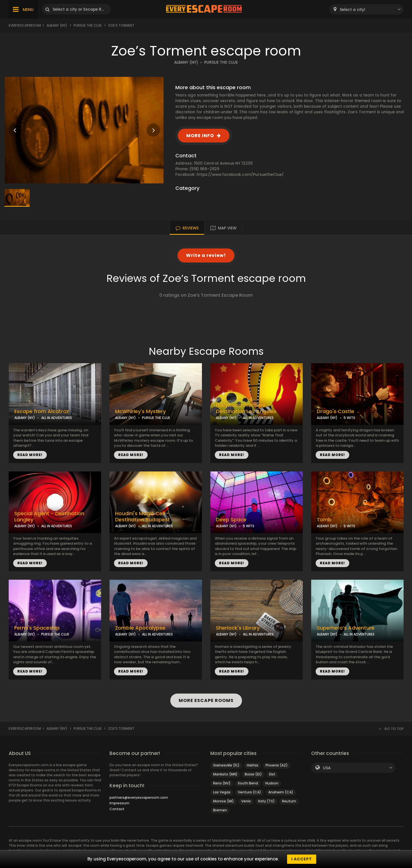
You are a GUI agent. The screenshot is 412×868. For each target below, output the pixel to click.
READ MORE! (30, 455)
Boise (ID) (253, 774)
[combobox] (366, 9)
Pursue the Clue (88, 25)
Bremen (220, 810)
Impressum (119, 803)
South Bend (248, 783)
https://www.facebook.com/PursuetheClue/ (240, 175)
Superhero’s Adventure (346, 628)
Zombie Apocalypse (140, 628)
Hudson (272, 783)
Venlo (246, 801)
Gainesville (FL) (226, 765)
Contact (117, 809)
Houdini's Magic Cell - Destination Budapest (143, 517)
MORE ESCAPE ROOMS (206, 700)
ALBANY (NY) (186, 62)
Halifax (252, 765)
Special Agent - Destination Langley (49, 517)
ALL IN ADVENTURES (57, 418)
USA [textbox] (327, 768)
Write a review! (206, 255)
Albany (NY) (57, 25)
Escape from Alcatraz (42, 411)
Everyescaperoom (25, 25)
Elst (272, 774)
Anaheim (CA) (281, 792)
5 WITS (349, 418)
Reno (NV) (222, 783)
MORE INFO (200, 136)
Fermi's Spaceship (37, 628)
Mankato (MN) (225, 774)
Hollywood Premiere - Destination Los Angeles (246, 408)
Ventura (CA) (249, 792)
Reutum (289, 801)
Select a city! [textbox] (352, 10)
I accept (302, 859)
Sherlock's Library (238, 628)
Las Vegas (222, 792)
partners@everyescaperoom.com (139, 797)
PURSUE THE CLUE (221, 62)
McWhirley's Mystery (140, 411)
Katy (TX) (266, 801)
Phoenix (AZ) (277, 765)
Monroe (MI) (224, 801)
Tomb (324, 520)
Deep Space (231, 520)
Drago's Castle (336, 411)
